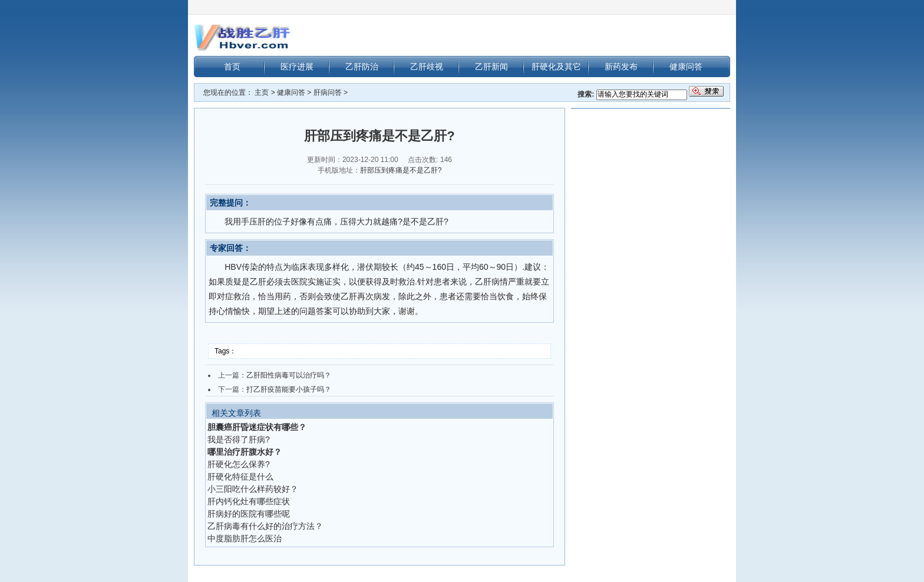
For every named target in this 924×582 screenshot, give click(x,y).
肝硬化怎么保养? (239, 464)
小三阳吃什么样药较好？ (253, 489)
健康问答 (686, 67)
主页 (262, 92)
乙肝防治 (362, 67)
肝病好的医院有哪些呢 (249, 514)
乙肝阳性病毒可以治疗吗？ (289, 375)
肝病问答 (328, 92)
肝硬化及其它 (556, 67)
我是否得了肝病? (239, 439)
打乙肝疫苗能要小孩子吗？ (289, 389)
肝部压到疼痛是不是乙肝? (401, 170)
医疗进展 (297, 67)
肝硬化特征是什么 (240, 477)
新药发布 (621, 67)
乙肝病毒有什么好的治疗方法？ (265, 526)
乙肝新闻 (491, 67)
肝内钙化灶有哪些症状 (249, 501)
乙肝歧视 (427, 67)
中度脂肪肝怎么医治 (245, 538)
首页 (232, 67)
